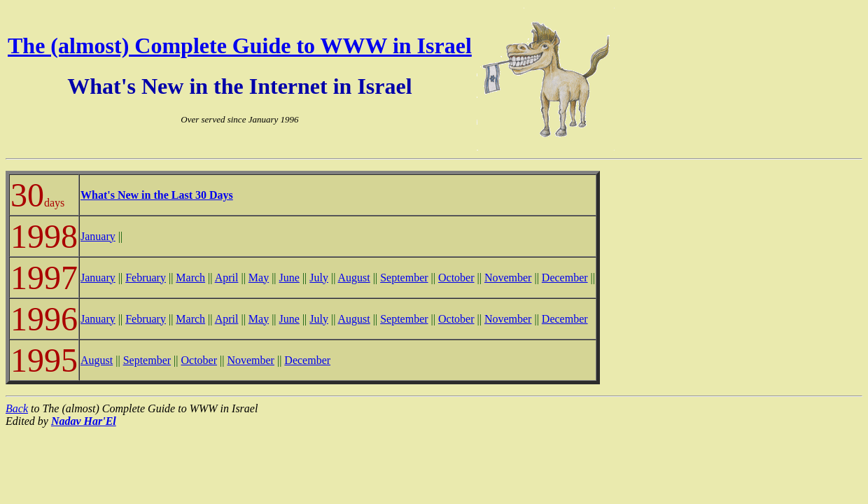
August (354, 278)
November (508, 278)
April (227, 278)
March (190, 278)
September (404, 278)
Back (17, 408)
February (146, 278)
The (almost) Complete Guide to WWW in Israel (240, 45)
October (456, 278)
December (565, 278)
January (98, 236)
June (289, 278)
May (259, 278)
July (319, 278)
